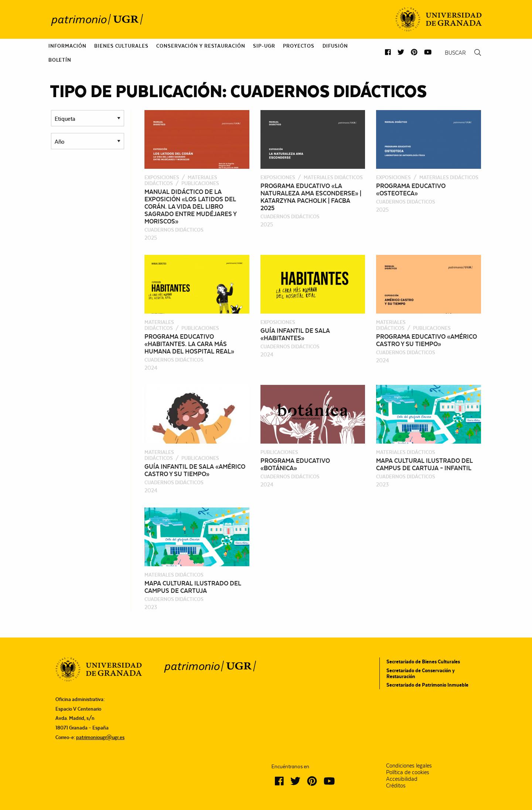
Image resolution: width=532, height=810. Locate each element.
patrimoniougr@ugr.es (100, 737)
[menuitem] (67, 46)
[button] (388, 52)
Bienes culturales (121, 46)
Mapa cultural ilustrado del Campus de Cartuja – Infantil (424, 464)
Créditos (396, 786)
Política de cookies (408, 772)
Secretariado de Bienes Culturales (423, 662)
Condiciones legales (409, 766)
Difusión (335, 46)
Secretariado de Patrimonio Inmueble (427, 685)
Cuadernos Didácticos (174, 230)
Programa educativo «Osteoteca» (411, 189)
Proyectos (299, 46)
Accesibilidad (402, 779)
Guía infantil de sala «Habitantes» (295, 334)
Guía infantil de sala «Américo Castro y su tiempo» (195, 470)
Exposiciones (162, 177)
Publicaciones (200, 183)
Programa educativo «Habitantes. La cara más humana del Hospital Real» (189, 344)
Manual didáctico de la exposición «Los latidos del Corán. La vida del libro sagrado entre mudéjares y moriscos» (190, 206)
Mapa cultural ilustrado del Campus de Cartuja (193, 587)
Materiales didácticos (181, 180)
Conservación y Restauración (201, 46)
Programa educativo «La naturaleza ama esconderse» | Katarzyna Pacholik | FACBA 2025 (311, 197)
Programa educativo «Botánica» (295, 464)
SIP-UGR (264, 46)
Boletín (60, 60)
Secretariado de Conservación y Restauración (421, 673)
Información (67, 46)
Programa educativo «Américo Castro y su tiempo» (427, 340)
